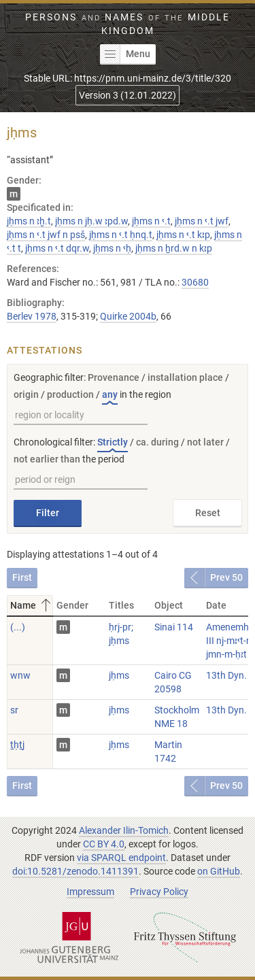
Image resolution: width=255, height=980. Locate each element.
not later (205, 442)
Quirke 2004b (128, 316)
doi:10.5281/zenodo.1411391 (75, 871)
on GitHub (219, 871)
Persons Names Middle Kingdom (127, 24)
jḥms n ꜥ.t (151, 221)
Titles (121, 605)
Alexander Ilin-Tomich (124, 830)
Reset (208, 513)
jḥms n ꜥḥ (112, 248)
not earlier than (47, 459)
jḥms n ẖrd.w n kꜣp (174, 248)
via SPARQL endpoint (121, 858)
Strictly (113, 442)
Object (169, 605)
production (70, 394)
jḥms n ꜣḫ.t (29, 221)
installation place (185, 377)
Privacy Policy (159, 892)
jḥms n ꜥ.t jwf (202, 221)
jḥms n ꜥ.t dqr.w (57, 248)
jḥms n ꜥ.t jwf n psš (46, 235)
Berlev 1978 (32, 316)
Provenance (114, 377)
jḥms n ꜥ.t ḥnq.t (121, 235)
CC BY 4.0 (104, 844)
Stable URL (128, 78)
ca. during (157, 442)
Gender (72, 605)
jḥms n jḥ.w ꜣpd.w (91, 221)
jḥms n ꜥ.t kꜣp (183, 235)
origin (26, 394)
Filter (48, 513)
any (110, 394)
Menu (125, 54)
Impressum (90, 892)
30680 (195, 282)
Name (32, 605)
